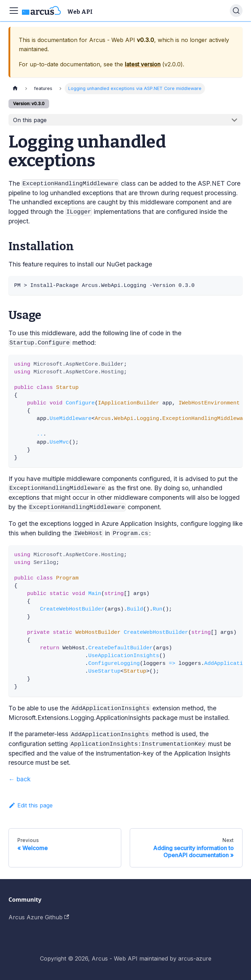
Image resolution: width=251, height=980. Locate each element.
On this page (30, 120)
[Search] (236, 11)
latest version (143, 64)
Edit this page (31, 805)
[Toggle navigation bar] (14, 11)
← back (20, 779)
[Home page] (15, 88)
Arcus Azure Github (39, 917)
